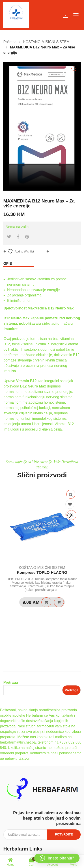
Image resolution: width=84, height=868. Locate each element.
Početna (10, 42)
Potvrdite (64, 834)
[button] (74, 69)
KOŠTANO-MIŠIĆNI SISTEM (46, 42)
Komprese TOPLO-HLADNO (42, 573)
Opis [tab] (8, 264)
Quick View (71, 494)
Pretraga (11, 682)
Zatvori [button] (25, 758)
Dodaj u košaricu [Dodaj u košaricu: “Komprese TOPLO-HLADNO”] (46, 602)
